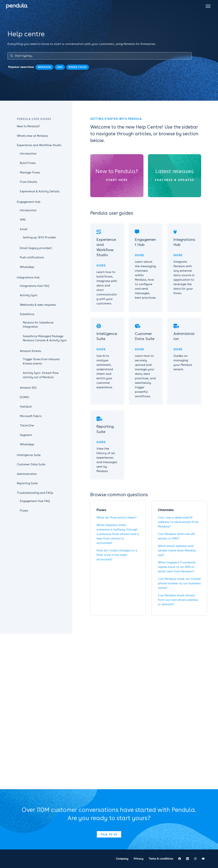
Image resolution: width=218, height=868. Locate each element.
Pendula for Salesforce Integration (38, 325)
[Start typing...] (100, 56)
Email (24, 229)
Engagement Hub (29, 202)
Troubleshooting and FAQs (35, 493)
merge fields (78, 67)
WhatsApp (27, 267)
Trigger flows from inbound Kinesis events (41, 361)
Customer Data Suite (31, 464)
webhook (44, 67)
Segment (26, 435)
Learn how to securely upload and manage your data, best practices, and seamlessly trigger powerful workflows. (145, 376)
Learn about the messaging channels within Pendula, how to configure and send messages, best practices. (146, 280)
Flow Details (28, 182)
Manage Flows (30, 173)
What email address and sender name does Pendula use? (177, 550)
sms (60, 67)
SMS (23, 220)
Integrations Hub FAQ (35, 286)
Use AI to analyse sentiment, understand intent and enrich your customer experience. (105, 372)
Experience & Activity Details (40, 191)
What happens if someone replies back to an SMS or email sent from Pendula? (177, 567)
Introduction (28, 154)
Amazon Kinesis (30, 351)
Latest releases (174, 171)
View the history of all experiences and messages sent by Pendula (107, 460)
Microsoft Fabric (31, 416)
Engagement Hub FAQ (35, 501)
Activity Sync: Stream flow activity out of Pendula (41, 375)
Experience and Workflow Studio (39, 145)
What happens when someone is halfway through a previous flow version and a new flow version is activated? (118, 534)
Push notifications (32, 257)
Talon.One (27, 425)
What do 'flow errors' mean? (116, 517)
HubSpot (26, 407)
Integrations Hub (28, 277)
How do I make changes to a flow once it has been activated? (117, 555)
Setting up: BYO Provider (40, 237)
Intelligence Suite (29, 455)
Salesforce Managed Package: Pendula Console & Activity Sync (45, 338)
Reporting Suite (27, 483)
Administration (27, 474)
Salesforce (27, 314)
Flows (24, 511)
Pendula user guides (34, 119)
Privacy (139, 859)
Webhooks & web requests (38, 305)
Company (122, 859)
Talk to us (109, 834)
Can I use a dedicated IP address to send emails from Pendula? (178, 522)
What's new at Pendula (32, 136)
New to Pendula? (117, 171)
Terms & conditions (161, 859)
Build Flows (28, 163)
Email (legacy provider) (36, 248)
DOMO (25, 397)
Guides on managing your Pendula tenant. (183, 363)
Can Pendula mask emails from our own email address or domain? (178, 600)
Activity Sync (29, 295)
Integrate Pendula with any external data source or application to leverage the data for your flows (184, 277)
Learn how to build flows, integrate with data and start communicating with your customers (107, 288)
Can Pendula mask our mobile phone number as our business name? (179, 583)
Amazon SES (28, 388)
